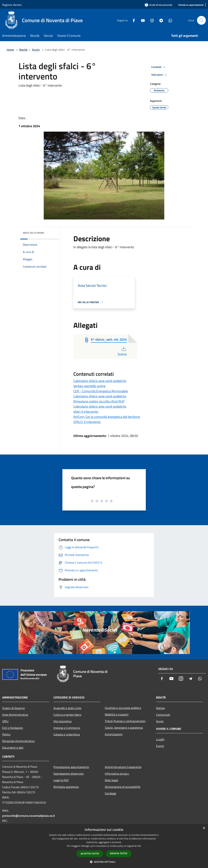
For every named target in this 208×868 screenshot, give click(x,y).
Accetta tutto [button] (90, 854)
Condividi (159, 67)
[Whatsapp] (169, 20)
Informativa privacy (117, 774)
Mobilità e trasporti (117, 714)
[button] (104, 862)
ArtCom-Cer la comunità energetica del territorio (107, 417)
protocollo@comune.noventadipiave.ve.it (29, 816)
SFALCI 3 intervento (87, 422)
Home (10, 50)
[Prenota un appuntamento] (191, 5)
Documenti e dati (13, 748)
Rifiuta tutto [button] (119, 853)
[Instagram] (151, 20)
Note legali (112, 780)
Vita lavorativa (62, 721)
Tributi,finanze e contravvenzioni (125, 721)
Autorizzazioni (114, 734)
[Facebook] (132, 20)
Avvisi (36, 50)
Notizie (160, 708)
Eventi (160, 746)
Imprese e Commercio (67, 728)
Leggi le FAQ (61, 780)
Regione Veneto (12, 5)
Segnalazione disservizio (69, 774)
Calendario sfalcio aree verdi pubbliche (100, 381)
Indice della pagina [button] (33, 233)
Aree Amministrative (15, 715)
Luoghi (160, 739)
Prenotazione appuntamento (71, 767)
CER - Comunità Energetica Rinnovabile (101, 391)
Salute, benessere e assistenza (124, 728)
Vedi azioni (160, 75)
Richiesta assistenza (66, 787)
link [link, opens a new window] (139, 846)
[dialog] (104, 846)
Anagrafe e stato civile (67, 708)
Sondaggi (110, 793)
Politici (6, 734)
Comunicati (163, 715)
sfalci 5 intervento (86, 412)
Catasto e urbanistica (67, 734)
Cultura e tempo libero (67, 715)
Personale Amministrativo (18, 741)
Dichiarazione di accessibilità (123, 787)
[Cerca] (201, 20)
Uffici (5, 721)
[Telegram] (160, 20)
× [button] (204, 828)
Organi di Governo (13, 708)
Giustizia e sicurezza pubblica (123, 708)
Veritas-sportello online (89, 386)
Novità (23, 50)
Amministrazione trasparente (123, 767)
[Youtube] (141, 20)
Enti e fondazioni (13, 728)
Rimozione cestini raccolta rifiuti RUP (99, 401)
